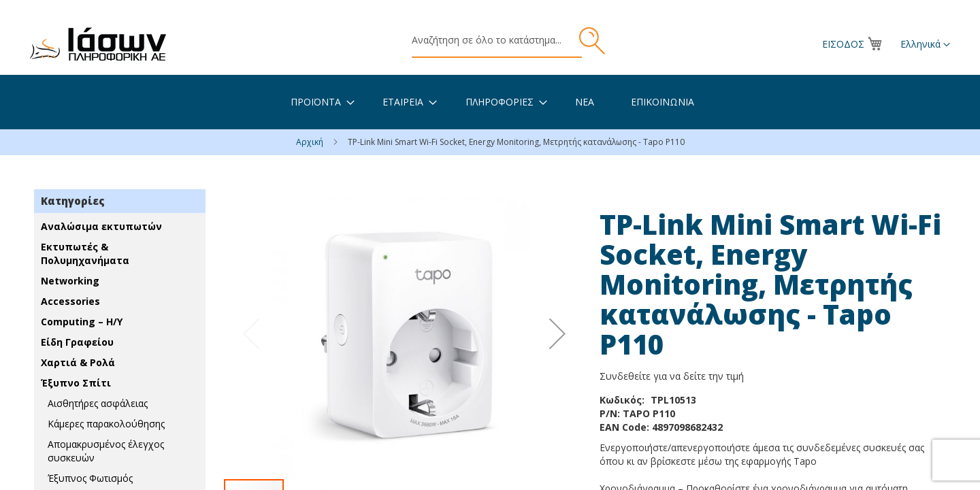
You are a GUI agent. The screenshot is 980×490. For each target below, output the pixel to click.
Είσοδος (843, 44)
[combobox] (497, 41)
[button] (925, 45)
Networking (70, 281)
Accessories (70, 301)
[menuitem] (316, 102)
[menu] (490, 102)
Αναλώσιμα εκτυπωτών (101, 226)
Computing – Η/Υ (82, 322)
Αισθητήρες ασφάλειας (98, 403)
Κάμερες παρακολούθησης (106, 424)
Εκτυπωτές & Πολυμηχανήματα (85, 254)
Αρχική (311, 142)
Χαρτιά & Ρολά (78, 362)
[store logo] (98, 44)
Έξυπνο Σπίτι (76, 383)
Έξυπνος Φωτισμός (90, 478)
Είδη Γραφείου (77, 342)
